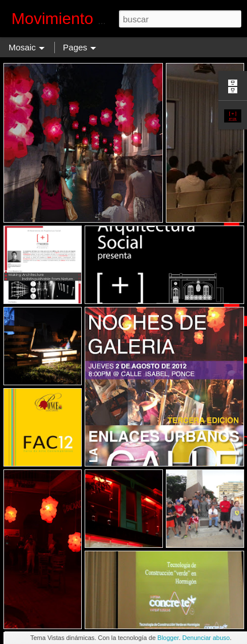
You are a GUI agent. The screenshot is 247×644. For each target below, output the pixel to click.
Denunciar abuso (206, 638)
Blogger (168, 638)
